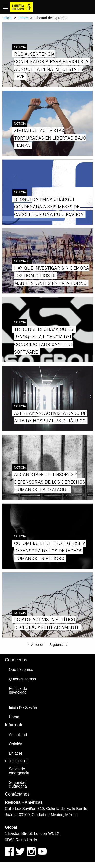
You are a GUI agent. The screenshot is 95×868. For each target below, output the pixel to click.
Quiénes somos (22, 679)
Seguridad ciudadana (18, 784)
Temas (23, 18)
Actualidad (18, 735)
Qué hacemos (21, 670)
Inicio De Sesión (23, 708)
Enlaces (16, 753)
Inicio (7, 18)
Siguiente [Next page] (56, 645)
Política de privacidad (18, 690)
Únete (14, 717)
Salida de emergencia (19, 771)
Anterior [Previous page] (37, 645)
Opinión (16, 744)
